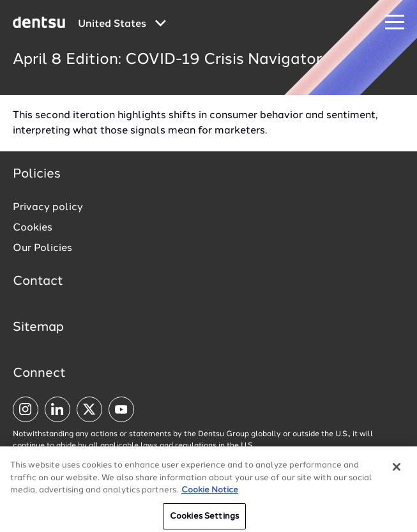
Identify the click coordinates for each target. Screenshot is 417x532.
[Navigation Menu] (395, 23)
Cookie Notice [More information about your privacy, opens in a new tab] (210, 497)
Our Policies (42, 248)
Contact (38, 282)
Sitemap (38, 328)
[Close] (397, 474)
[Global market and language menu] (122, 24)
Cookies (33, 228)
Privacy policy (48, 208)
